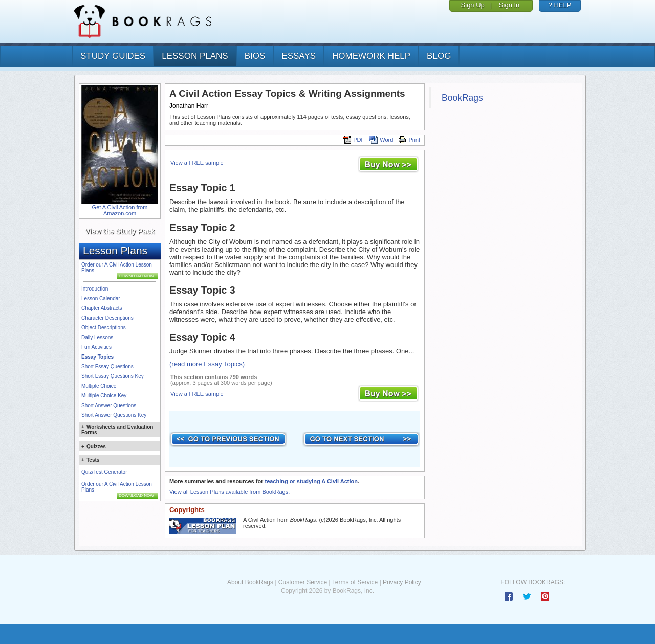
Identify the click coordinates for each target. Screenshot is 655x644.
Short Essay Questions (107, 367)
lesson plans (195, 56)
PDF (354, 140)
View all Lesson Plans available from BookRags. (230, 492)
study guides (113, 56)
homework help (371, 56)
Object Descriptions (104, 328)
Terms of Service (355, 582)
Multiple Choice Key (104, 396)
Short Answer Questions (109, 405)
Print (409, 140)
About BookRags (250, 582)
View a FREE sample (197, 163)
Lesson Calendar (101, 298)
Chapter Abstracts (102, 308)
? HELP (560, 5)
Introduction (95, 289)
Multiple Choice (99, 386)
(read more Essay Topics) (207, 364)
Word (381, 140)
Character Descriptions (107, 318)
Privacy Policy (402, 582)
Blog (439, 56)
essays (299, 56)
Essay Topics (97, 357)
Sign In (509, 5)
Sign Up (473, 5)
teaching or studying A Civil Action (311, 481)
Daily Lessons (97, 337)
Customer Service (303, 582)
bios (255, 56)
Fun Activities (96, 347)
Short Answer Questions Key (114, 415)
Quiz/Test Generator (104, 472)
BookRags (462, 98)
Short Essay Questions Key (113, 376)
